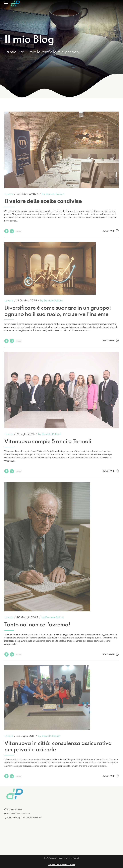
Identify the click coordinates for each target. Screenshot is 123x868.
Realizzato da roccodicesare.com (61, 865)
